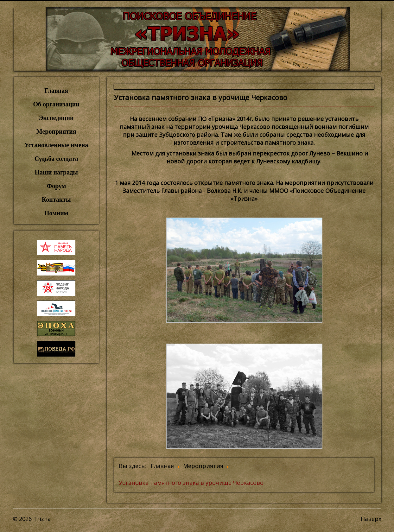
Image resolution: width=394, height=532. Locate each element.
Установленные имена (56, 145)
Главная (56, 91)
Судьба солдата (56, 159)
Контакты (56, 199)
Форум (56, 186)
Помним (56, 213)
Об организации (56, 104)
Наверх (371, 519)
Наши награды (56, 172)
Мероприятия (56, 131)
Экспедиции (56, 118)
